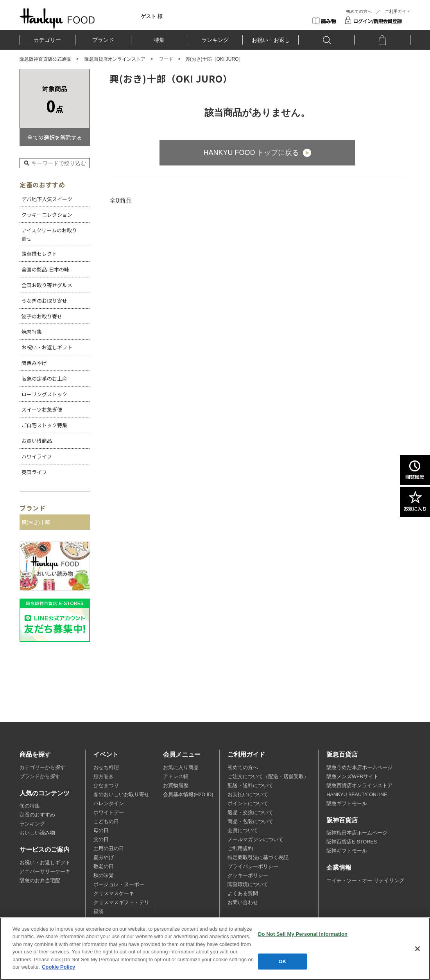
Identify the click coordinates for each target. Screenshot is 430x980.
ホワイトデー (109, 813)
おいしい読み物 (37, 833)
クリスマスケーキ (114, 894)
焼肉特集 (32, 332)
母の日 (101, 831)
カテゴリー (47, 40)
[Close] (417, 949)
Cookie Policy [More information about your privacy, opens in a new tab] (58, 967)
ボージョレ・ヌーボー (119, 885)
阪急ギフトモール (347, 804)
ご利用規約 (240, 849)
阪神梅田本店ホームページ (357, 833)
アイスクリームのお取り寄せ (49, 234)
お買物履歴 (176, 786)
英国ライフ (34, 472)
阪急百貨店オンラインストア (115, 59)
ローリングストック (44, 394)
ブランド (103, 40)
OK (283, 961)
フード (166, 59)
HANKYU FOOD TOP (57, 18)
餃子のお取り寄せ (42, 316)
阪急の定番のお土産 (44, 379)
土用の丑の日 (109, 849)
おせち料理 (106, 768)
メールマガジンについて (255, 840)
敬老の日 (104, 867)
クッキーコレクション (47, 215)
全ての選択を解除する (55, 137)
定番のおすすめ (37, 815)
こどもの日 (106, 822)
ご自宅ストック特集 (44, 425)
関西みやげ (34, 363)
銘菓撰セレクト (39, 254)
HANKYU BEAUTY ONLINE (357, 795)
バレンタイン (109, 804)
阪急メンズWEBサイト (352, 777)
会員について (243, 831)
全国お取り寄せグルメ (47, 285)
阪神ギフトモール (347, 851)
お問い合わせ (243, 903)
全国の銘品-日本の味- (46, 269)
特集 (159, 40)
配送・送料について (250, 786)
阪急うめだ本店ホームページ (359, 768)
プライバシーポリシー (253, 867)
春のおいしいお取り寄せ (121, 795)
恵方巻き (104, 777)
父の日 (101, 840)
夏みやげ (104, 858)
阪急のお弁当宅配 (40, 881)
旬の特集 (30, 806)
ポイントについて (248, 804)
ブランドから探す (40, 777)
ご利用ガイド (398, 11)
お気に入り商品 (181, 768)
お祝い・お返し (271, 40)
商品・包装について (250, 822)
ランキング (215, 40)
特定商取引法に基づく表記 (258, 858)
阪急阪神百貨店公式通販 (45, 59)
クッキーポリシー (248, 876)
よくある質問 (243, 894)
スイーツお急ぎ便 (42, 409)
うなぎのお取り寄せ (44, 301)
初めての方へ (359, 11)
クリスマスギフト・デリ (121, 903)
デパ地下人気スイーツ (47, 199)
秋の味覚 (104, 876)
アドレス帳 (176, 777)
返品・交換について (250, 813)
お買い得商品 (37, 441)
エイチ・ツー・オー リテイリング (365, 881)
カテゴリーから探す (42, 768)
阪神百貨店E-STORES (352, 842)
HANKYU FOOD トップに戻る (251, 153)
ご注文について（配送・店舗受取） (268, 777)
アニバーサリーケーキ (45, 872)
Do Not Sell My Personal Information (303, 934)
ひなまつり (106, 786)
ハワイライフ (37, 456)
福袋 (99, 912)
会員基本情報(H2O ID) (188, 795)
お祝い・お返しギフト (47, 347)
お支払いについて (248, 795)
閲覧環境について (248, 885)
